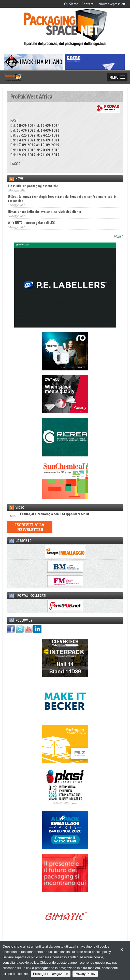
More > (119, 236)
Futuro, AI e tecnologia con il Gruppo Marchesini (48, 514)
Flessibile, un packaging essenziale (33, 186)
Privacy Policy (85, 974)
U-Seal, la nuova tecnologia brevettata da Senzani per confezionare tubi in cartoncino (62, 199)
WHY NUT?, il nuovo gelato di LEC (31, 223)
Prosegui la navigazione (51, 974)
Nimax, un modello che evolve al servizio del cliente (45, 212)
